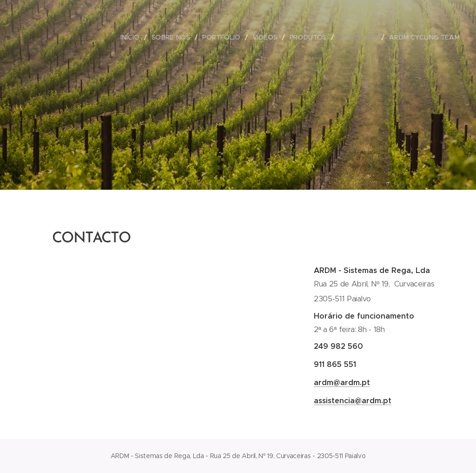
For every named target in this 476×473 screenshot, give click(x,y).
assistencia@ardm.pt (353, 401)
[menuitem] (134, 37)
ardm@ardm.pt (342, 383)
